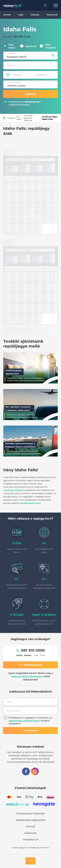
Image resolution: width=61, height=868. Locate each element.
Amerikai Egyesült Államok (28, 118)
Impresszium (31, 839)
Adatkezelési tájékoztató (30, 820)
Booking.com (33, 102)
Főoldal (10, 118)
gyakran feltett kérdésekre (27, 676)
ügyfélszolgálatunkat (30, 503)
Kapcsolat (30, 833)
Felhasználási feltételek (31, 813)
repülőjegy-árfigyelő (13, 490)
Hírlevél (31, 826)
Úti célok (19, 118)
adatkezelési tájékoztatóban (24, 721)
